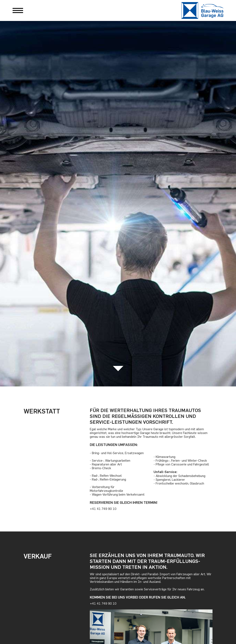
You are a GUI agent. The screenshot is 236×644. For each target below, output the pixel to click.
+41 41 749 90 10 (103, 509)
